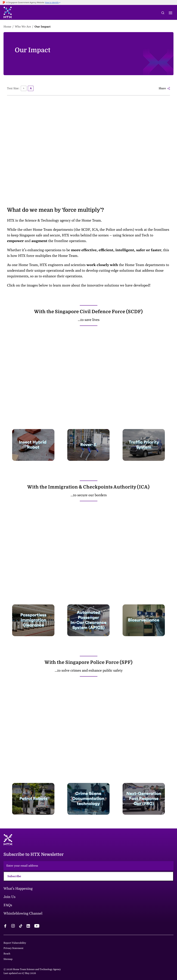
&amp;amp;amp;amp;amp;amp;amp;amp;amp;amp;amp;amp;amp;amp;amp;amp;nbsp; (88, 375)
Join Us (10, 897)
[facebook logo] (5, 926)
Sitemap (8, 959)
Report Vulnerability (15, 943)
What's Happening (18, 889)
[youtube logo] (37, 926)
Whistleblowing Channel (23, 913)
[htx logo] (8, 13)
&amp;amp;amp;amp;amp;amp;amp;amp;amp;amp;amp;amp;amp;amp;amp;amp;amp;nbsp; (88, 729)
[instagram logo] (13, 926)
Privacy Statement (13, 948)
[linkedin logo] (28, 926)
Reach (7, 954)
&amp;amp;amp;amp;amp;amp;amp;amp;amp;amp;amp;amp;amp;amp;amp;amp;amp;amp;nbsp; (88, 144)
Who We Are (23, 27)
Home (7, 27)
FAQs (8, 905)
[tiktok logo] (21, 926)
